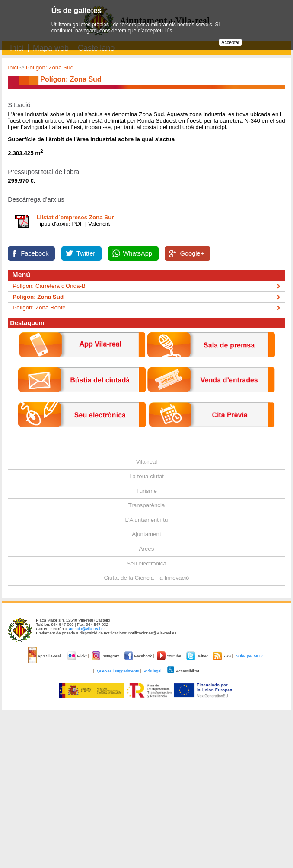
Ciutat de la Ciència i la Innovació (146, 578)
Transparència (147, 505)
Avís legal (153, 671)
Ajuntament (146, 534)
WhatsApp (138, 253)
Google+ (192, 253)
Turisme (146, 491)
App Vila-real (45, 656)
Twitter (86, 253)
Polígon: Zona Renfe (39, 308)
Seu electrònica (146, 563)
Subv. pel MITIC (250, 656)
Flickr (78, 656)
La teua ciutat (146, 476)
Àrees (147, 549)
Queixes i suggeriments (118, 671)
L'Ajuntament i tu (147, 520)
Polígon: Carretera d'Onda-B (49, 286)
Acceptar (230, 42)
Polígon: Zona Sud (50, 68)
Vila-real (147, 462)
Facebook (35, 253)
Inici (13, 68)
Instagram (106, 656)
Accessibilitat (183, 671)
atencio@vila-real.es (88, 629)
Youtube (170, 656)
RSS (223, 656)
